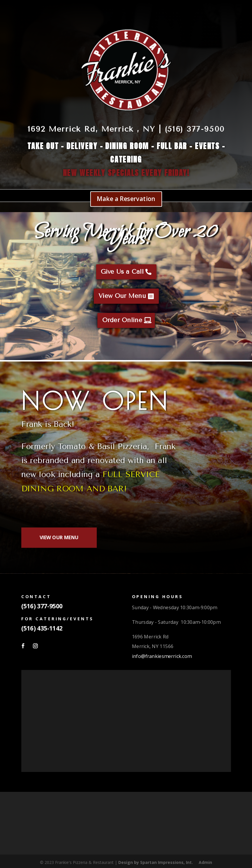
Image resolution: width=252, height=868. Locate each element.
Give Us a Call (122, 272)
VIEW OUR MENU (59, 537)
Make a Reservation (126, 199)
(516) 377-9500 (42, 606)
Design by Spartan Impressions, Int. (156, 862)
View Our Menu (122, 296)
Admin (205, 862)
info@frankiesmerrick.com (162, 656)
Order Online (122, 320)
